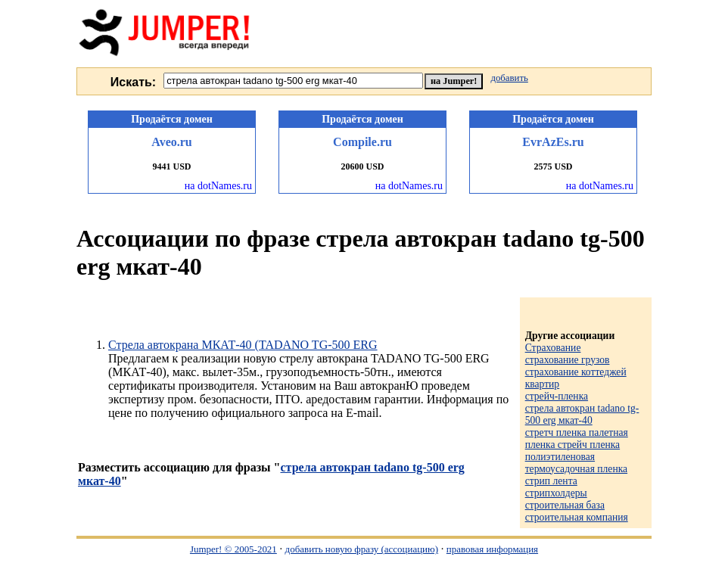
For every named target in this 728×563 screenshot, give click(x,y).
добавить (509, 78)
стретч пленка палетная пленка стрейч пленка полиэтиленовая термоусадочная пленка (577, 451)
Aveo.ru (171, 142)
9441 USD (171, 166)
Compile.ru (362, 142)
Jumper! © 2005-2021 (233, 549)
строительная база (565, 505)
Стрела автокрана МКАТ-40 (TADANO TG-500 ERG (243, 345)
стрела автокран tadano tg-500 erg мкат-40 (582, 414)
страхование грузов (568, 360)
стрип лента (551, 481)
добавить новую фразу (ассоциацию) (362, 549)
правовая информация (492, 549)
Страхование (553, 348)
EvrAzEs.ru (553, 142)
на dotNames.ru (218, 186)
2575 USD (553, 166)
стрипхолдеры (556, 493)
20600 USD (362, 166)
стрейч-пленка (557, 396)
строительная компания (577, 517)
